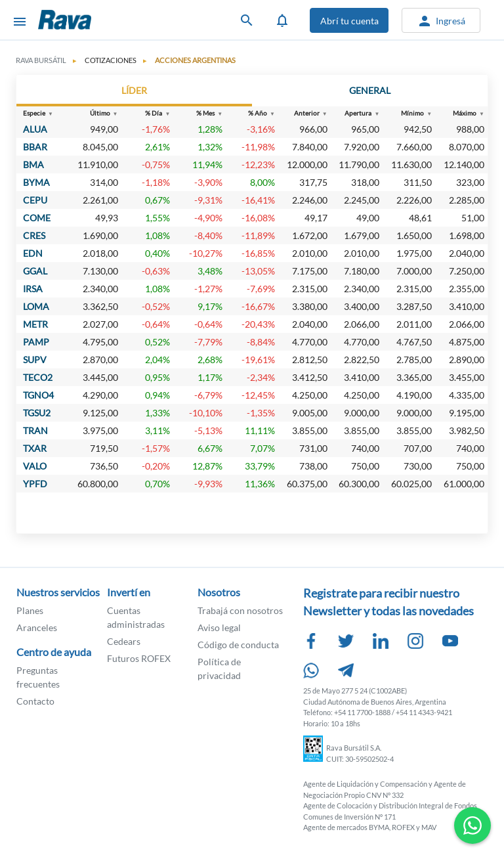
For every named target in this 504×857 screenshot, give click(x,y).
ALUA (35, 129)
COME (37, 218)
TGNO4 (38, 395)
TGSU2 (37, 413)
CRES (34, 235)
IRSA (33, 289)
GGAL (35, 271)
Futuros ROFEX (139, 658)
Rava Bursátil (97, 20)
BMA (33, 165)
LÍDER (134, 90)
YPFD (35, 484)
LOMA (36, 306)
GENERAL (370, 90)
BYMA (36, 182)
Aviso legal (219, 627)
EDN (33, 253)
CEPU (35, 200)
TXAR (35, 448)
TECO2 (38, 377)
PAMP (36, 342)
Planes (30, 610)
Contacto (35, 701)
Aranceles (37, 627)
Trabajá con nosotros (240, 610)
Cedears (124, 641)
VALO (35, 466)
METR (35, 324)
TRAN (35, 430)
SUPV (35, 360)
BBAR (35, 147)
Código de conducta (238, 645)
